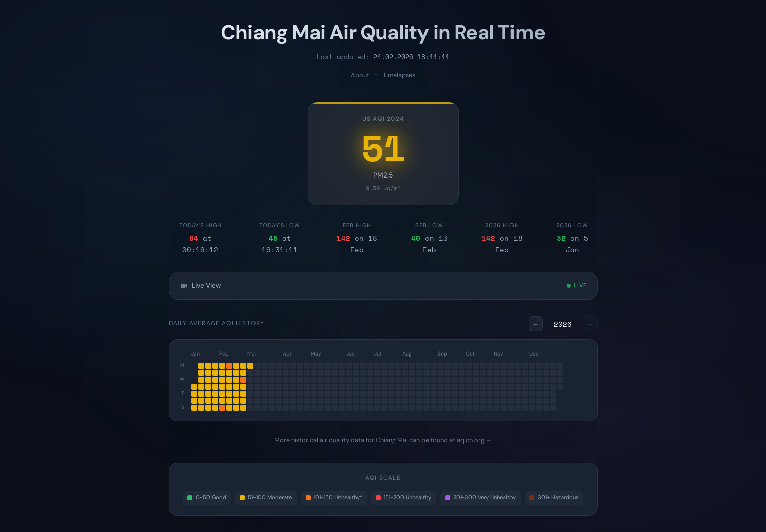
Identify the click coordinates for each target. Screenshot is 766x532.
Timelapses (399, 75)
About (360, 75)
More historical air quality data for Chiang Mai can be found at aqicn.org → (383, 440)
